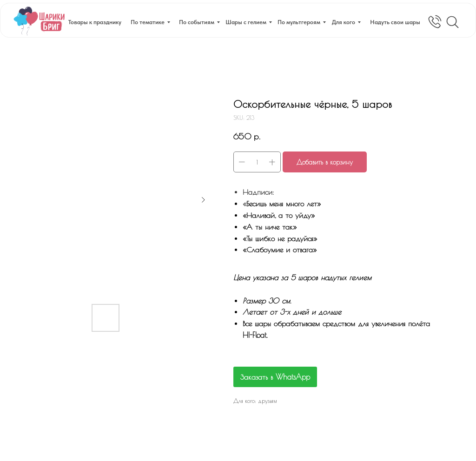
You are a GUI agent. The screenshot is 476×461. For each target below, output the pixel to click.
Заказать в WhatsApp (275, 377)
